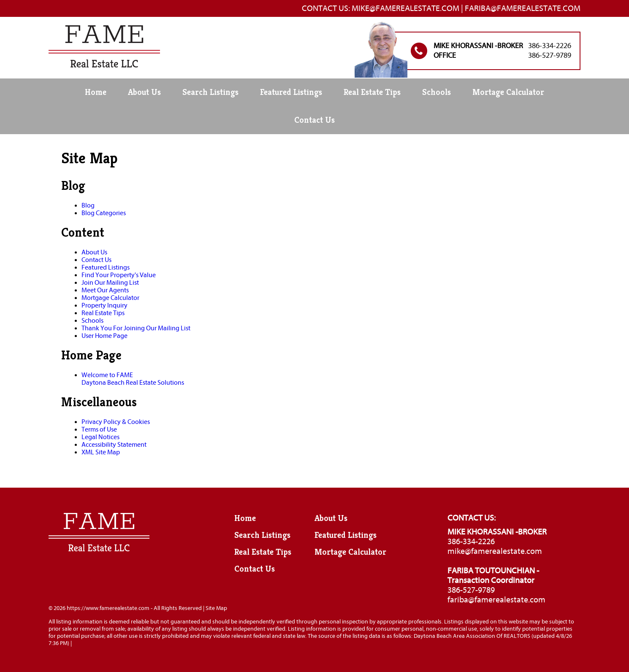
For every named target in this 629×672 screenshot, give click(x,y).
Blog (88, 205)
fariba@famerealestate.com (496, 600)
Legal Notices (100, 437)
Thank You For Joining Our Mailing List (136, 328)
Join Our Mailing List (110, 283)
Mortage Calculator (508, 92)
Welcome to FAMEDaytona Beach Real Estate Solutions (133, 379)
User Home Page (104, 336)
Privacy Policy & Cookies (116, 422)
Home (96, 92)
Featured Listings (291, 92)
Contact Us (314, 120)
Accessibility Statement (114, 445)
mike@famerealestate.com (495, 551)
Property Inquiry (104, 305)
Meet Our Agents (105, 290)
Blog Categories (104, 213)
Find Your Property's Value (119, 275)
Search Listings (210, 92)
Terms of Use (99, 429)
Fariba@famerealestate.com (523, 8)
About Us (144, 92)
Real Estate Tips (372, 92)
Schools (437, 92)
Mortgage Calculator (110, 298)
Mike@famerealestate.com (405, 8)
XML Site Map (101, 452)
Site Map (216, 608)
